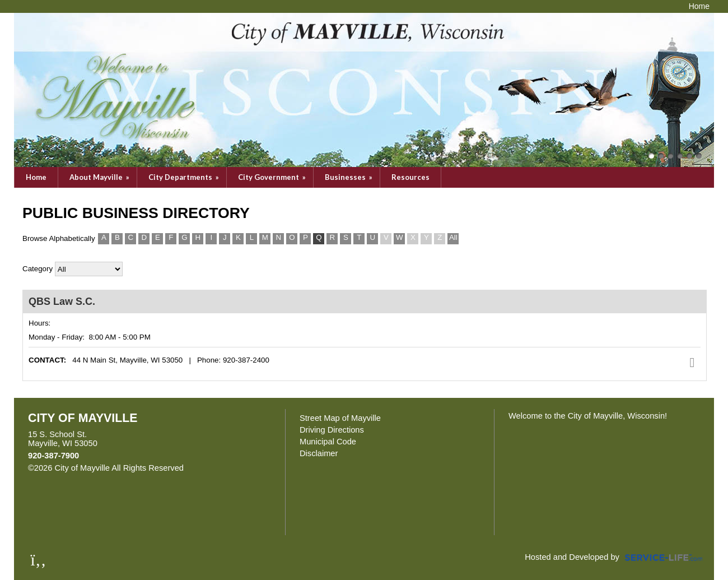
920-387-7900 (53, 456)
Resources (410, 177)
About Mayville (100, 177)
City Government (273, 177)
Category (38, 269)
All (453, 237)
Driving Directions (332, 430)
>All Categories (89, 269)
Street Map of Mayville (340, 418)
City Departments (185, 177)
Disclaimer (319, 453)
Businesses (349, 177)
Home (36, 177)
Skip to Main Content (232, 468)
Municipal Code (328, 442)
